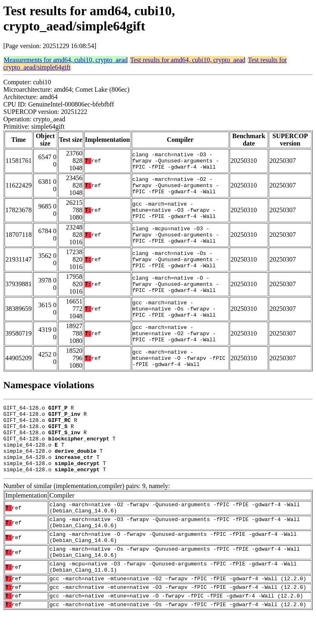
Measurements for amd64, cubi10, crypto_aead (66, 60)
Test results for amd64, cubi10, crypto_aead (188, 60)
